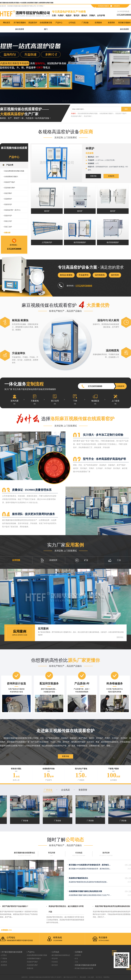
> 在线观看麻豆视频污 (11, 177)
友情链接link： (6, 930)
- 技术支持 (54, 965)
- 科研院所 (77, 955)
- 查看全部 (30, 968)
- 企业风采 (3, 962)
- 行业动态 (54, 962)
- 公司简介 (3, 955)
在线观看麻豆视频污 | (107, 114)
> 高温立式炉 (7, 221)
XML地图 (91, 977)
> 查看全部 (7, 233)
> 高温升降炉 (7, 193)
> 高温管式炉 (7, 204)
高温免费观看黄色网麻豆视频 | (88, 114)
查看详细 (93, 176)
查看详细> (120, 637)
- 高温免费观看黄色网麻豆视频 (37, 955)
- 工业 (76, 962)
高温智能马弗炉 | (77, 116)
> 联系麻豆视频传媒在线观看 (85, 965)
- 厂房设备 (3, 959)
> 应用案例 (78, 952)
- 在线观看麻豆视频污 (34, 959)
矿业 (82, 560)
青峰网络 (106, 977)
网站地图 (83, 977)
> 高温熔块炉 (7, 199)
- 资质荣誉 (3, 965)
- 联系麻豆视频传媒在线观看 (83, 968)
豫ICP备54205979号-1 (70, 977)
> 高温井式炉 (7, 216)
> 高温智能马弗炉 (9, 188)
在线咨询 (117, 6)
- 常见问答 (54, 959)
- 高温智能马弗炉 (32, 965)
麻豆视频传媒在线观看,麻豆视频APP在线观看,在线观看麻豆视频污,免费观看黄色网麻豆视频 (27, 3)
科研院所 (49, 560)
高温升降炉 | (88, 116)
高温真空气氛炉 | (121, 114)
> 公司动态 (55, 952)
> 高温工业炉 (7, 227)
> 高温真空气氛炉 (9, 182)
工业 (114, 560)
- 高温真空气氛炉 (32, 962)
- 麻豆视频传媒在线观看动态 (60, 955)
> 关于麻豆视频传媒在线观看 (11, 952)
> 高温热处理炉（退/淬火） (12, 210)
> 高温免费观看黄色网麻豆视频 (14, 171)
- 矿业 (76, 959)
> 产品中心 (30, 952)
